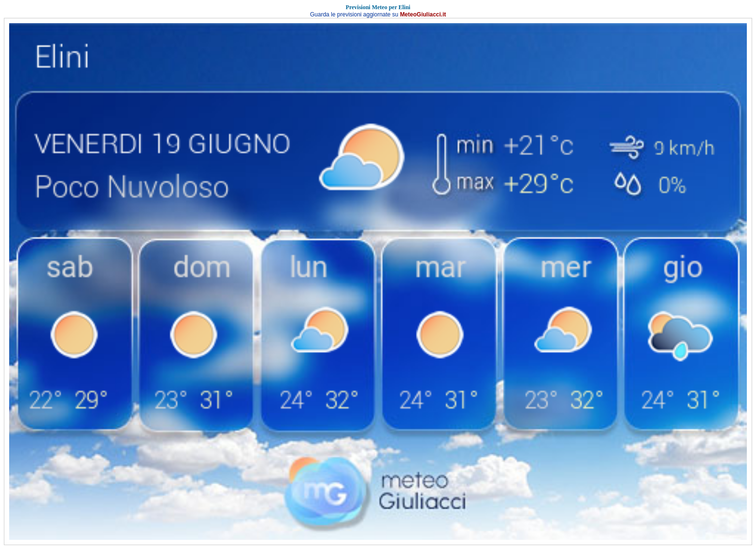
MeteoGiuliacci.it (423, 14)
